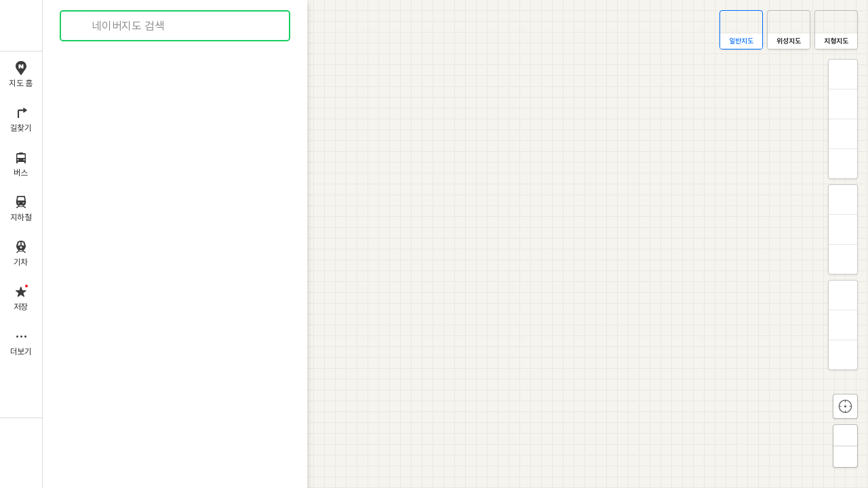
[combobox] (176, 26)
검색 (80, 26)
